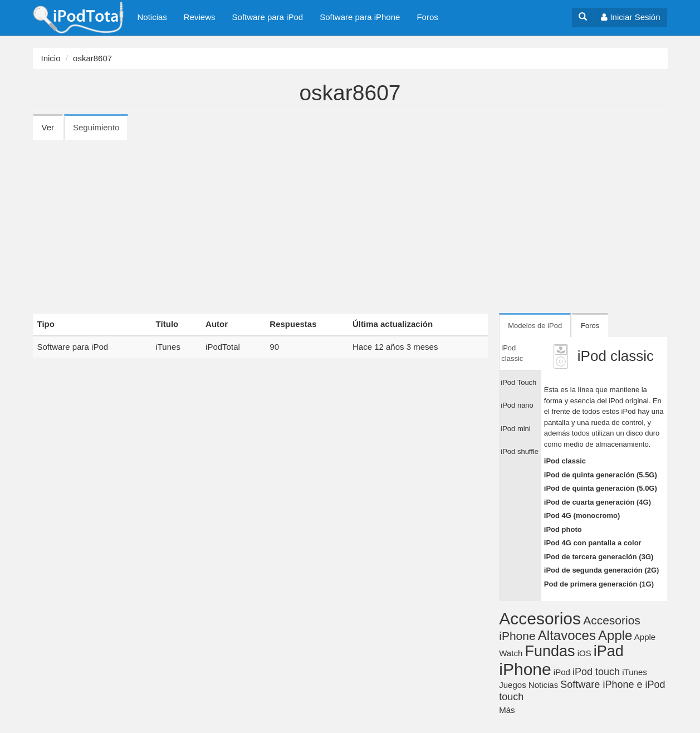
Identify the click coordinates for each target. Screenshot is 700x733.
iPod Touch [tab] (518, 382)
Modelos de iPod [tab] (535, 326)
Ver (48, 127)
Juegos (512, 685)
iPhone (525, 669)
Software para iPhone (360, 17)
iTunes (168, 347)
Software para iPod (268, 17)
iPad (609, 651)
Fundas (550, 651)
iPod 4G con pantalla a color (593, 543)
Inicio (51, 58)
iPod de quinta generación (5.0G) (601, 488)
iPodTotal (223, 347)
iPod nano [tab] (517, 405)
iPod (562, 672)
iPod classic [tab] (512, 353)
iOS (584, 653)
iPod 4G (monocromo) (582, 515)
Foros (427, 17)
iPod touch (596, 672)
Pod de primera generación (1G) (599, 584)
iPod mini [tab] (515, 429)
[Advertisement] (350, 223)
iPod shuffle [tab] (520, 451)
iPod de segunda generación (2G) (602, 570)
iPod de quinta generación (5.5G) (601, 475)
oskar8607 (92, 58)
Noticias (152, 17)
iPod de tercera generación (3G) (599, 557)
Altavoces (567, 635)
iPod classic (565, 461)
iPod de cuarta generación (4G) (598, 502)
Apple (615, 635)
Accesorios (540, 619)
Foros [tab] (590, 326)
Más (507, 710)
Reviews (200, 17)
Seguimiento (101, 131)
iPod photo (563, 529)
